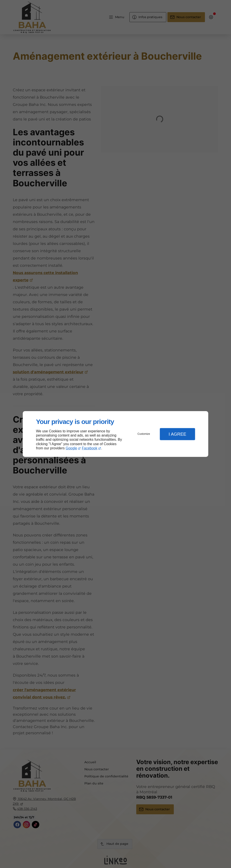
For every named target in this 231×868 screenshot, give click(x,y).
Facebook (90, 448)
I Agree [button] (177, 434)
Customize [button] (144, 434)
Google (71, 448)
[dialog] (115, 434)
